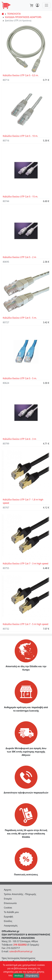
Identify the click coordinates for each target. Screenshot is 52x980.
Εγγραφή (8, 917)
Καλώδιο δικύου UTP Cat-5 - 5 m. (20, 318)
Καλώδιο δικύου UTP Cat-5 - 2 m (19, 257)
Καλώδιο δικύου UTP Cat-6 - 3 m (19, 439)
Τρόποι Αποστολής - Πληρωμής (20, 894)
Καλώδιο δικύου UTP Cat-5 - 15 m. (20, 197)
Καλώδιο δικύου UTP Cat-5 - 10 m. (20, 136)
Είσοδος (8, 921)
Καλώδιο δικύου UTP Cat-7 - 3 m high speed (26, 564)
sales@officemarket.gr (21, 951)
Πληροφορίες (32, 976)
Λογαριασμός (11, 926)
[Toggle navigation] (46, 5)
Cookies (8, 908)
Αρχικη (8, 890)
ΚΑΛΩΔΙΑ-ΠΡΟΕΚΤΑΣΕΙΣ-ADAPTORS (23, 17)
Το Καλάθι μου (11, 912)
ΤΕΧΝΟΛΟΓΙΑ (14, 14)
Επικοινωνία (10, 903)
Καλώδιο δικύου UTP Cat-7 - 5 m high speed (26, 624)
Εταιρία (8, 899)
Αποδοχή (19, 976)
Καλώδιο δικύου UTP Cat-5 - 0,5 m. (21, 75)
